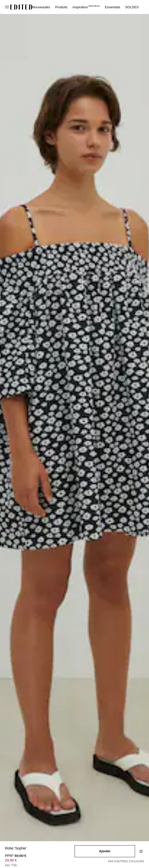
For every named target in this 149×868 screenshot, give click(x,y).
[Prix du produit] (40, 861)
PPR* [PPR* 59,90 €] (16, 856)
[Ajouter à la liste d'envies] (141, 851)
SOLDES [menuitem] (132, 7)
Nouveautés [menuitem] (41, 7)
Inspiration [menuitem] (86, 7)
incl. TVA (11, 865)
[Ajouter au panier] (105, 851)
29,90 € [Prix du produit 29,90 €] (11, 860)
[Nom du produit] (40, 849)
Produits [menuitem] (61, 7)
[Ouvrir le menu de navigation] (8, 7)
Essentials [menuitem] (113, 7)
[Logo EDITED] (21, 7)
